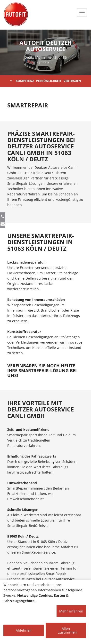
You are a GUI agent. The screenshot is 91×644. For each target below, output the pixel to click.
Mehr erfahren (71, 611)
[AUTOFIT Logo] (16, 15)
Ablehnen (24, 630)
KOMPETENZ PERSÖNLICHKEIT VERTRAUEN (46, 81)
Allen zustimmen (67, 630)
